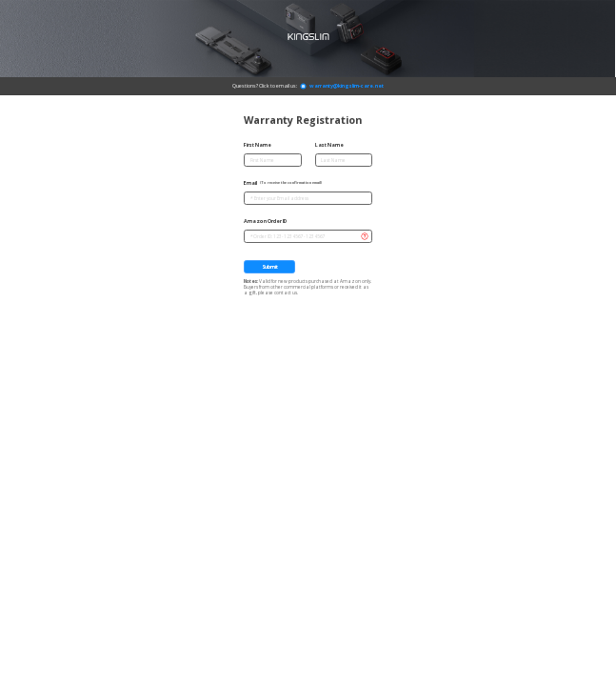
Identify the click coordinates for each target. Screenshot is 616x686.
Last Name (329, 145)
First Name (258, 145)
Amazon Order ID (265, 221)
